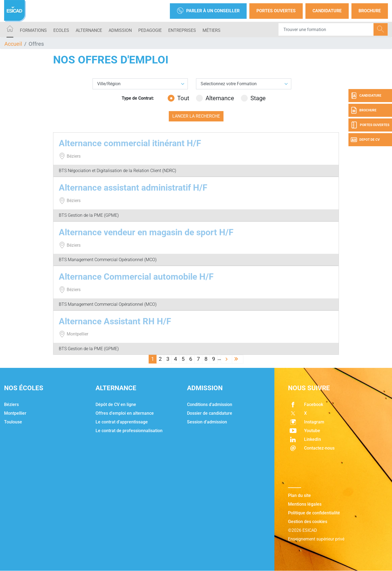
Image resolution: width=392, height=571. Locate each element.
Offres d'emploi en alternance (125, 413)
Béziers (11, 404)
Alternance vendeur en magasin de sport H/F (146, 232)
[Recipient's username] (326, 29)
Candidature (327, 11)
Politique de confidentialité (314, 513)
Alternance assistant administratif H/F (133, 188)
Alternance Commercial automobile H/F (136, 277)
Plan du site (299, 495)
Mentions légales (305, 504)
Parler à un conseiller (208, 11)
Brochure (370, 11)
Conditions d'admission (210, 404)
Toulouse (13, 422)
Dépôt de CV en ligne (116, 404)
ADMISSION (120, 30)
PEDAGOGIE (150, 30)
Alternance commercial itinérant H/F (130, 143)
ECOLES (61, 30)
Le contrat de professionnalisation (129, 431)
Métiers (212, 30)
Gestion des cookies (308, 522)
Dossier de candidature (210, 413)
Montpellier (15, 413)
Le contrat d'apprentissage (122, 422)
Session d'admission (207, 422)
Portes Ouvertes (276, 11)
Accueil (13, 44)
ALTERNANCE (89, 30)
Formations (33, 30)
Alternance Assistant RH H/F (115, 321)
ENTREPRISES (182, 30)
